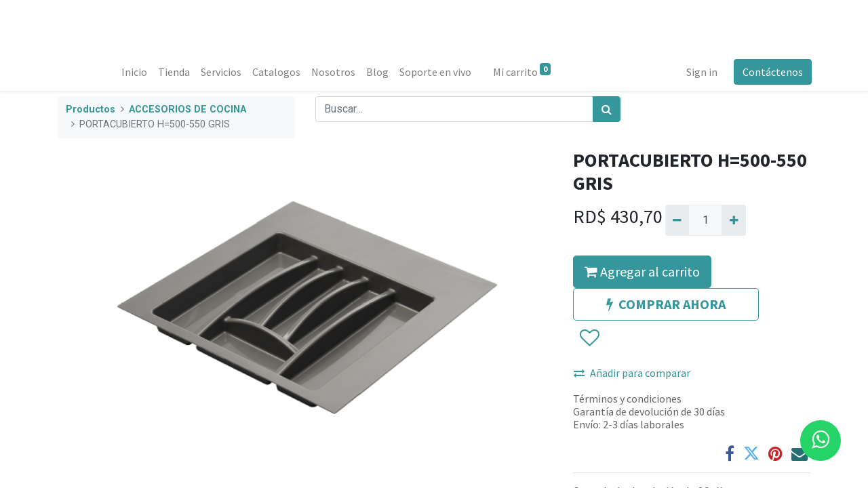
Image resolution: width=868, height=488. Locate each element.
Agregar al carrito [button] (642, 271)
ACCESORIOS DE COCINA (188, 109)
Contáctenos (771, 72)
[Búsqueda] (607, 109)
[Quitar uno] (677, 220)
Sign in (701, 72)
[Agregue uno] (733, 220)
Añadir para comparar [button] (632, 373)
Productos (91, 109)
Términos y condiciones (627, 399)
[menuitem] (136, 72)
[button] (589, 338)
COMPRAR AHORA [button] (666, 304)
